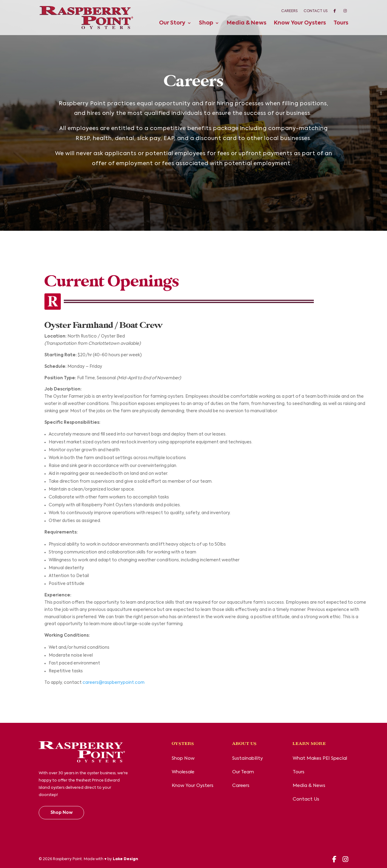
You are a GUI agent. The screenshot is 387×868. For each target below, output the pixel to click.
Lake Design (125, 859)
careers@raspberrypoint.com (114, 683)
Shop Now (62, 813)
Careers (289, 11)
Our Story (172, 23)
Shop (206, 23)
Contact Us (315, 11)
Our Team (243, 772)
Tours (341, 23)
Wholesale (183, 772)
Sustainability (247, 758)
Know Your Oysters (300, 23)
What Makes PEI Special (320, 758)
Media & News (247, 23)
